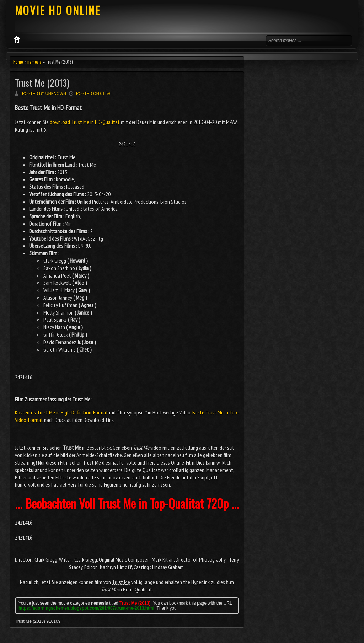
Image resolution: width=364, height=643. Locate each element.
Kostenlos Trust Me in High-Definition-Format (61, 412)
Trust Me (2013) (42, 83)
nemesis (34, 62)
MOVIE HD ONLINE (58, 10)
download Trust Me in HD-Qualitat (85, 122)
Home (18, 62)
